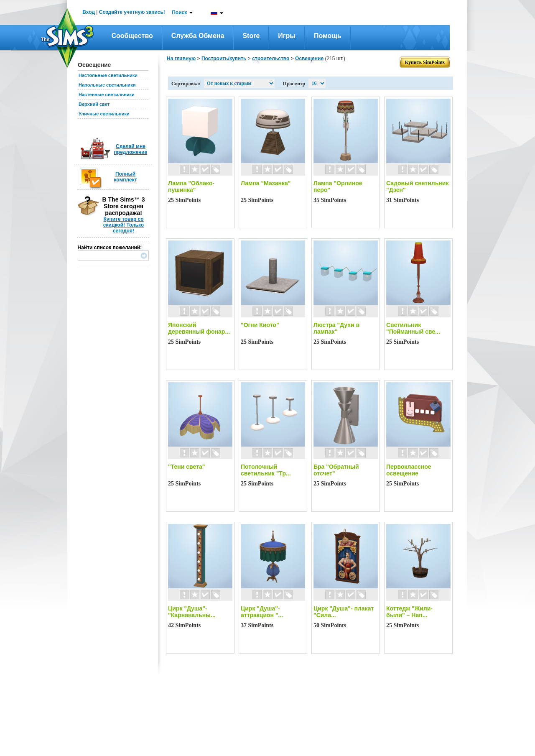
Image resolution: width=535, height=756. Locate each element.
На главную (181, 59)
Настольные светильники (108, 75)
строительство (271, 59)
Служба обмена (198, 36)
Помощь (328, 36)
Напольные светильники (107, 85)
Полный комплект (125, 177)
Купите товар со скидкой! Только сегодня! (124, 225)
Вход (89, 12)
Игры (287, 36)
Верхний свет (94, 104)
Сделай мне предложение (131, 149)
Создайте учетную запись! (132, 12)
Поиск (179, 13)
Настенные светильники (107, 94)
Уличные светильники (104, 114)
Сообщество (132, 36)
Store (251, 36)
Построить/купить (224, 59)
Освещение (309, 59)
